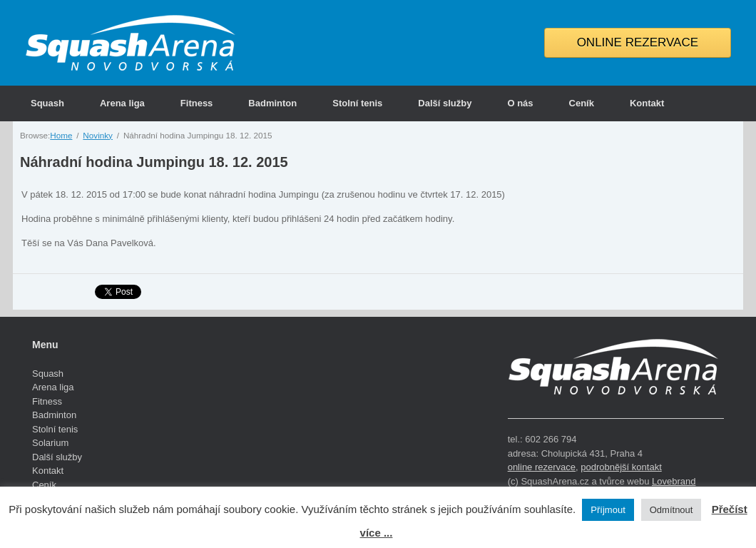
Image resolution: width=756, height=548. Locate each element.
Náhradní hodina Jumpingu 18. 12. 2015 (154, 162)
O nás (520, 103)
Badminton (272, 103)
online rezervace (542, 467)
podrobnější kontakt (621, 467)
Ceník (582, 103)
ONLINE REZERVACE (638, 42)
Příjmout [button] (608, 510)
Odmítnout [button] (671, 510)
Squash (47, 103)
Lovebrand (674, 481)
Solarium (50, 443)
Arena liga (122, 103)
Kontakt (647, 103)
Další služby (445, 103)
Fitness (197, 103)
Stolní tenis (357, 103)
